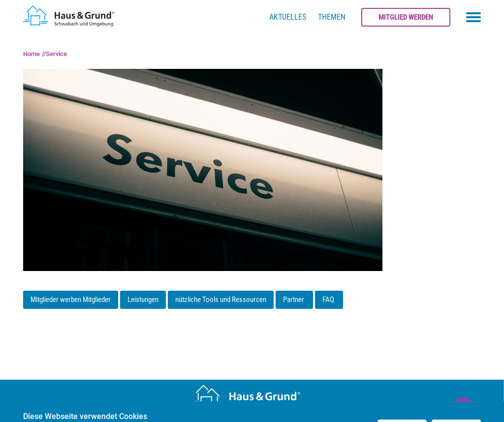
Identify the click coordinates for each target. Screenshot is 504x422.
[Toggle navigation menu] (473, 17)
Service (56, 54)
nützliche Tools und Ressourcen (221, 300)
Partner (294, 300)
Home (31, 54)
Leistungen (143, 300)
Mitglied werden (406, 17)
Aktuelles (288, 17)
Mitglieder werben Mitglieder (71, 300)
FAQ (329, 300)
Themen (332, 17)
